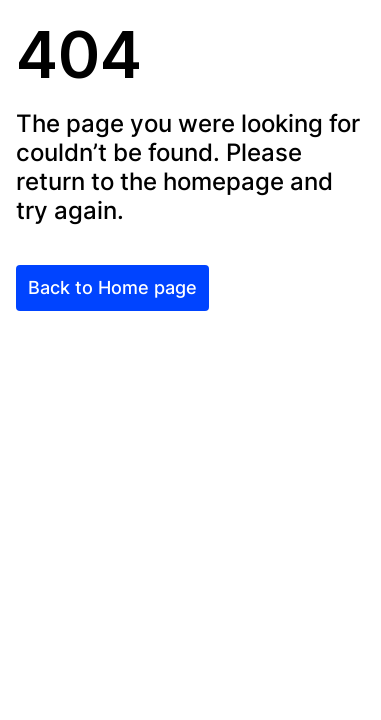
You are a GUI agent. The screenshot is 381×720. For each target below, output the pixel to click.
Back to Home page (112, 287)
